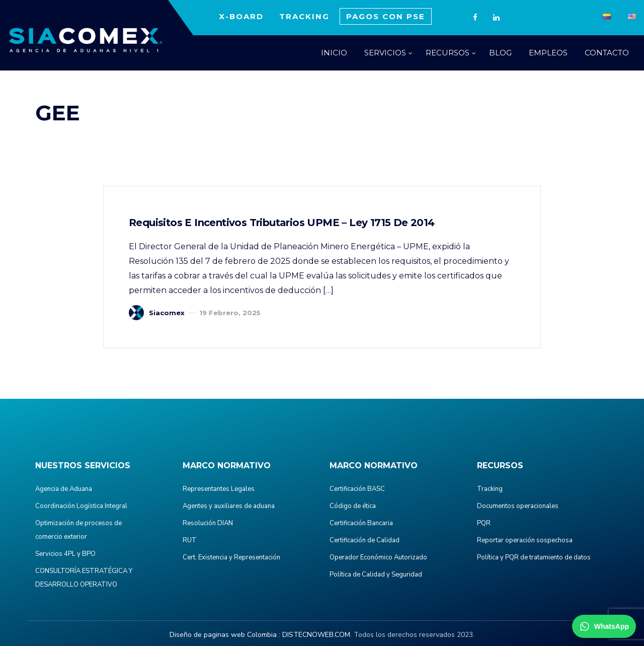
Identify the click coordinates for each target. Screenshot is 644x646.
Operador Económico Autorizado (378, 557)
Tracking (490, 489)
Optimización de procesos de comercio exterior (78, 530)
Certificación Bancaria (361, 523)
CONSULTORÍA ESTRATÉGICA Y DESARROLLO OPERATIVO (84, 578)
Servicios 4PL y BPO (65, 554)
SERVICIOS (385, 53)
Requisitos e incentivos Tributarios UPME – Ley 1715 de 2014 (282, 223)
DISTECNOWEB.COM (316, 635)
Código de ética (353, 506)
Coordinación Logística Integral (81, 506)
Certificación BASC (357, 489)
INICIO (334, 53)
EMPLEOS (548, 53)
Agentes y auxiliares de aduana (229, 506)
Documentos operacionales (518, 506)
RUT (190, 540)
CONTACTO (607, 53)
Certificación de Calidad (365, 540)
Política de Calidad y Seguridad (376, 575)
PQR (484, 523)
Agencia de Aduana (64, 489)
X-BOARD (241, 16)
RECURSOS (448, 53)
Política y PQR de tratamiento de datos (534, 557)
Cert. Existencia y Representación (231, 557)
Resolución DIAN (208, 523)
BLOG (500, 53)
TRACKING (304, 16)
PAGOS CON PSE (386, 16)
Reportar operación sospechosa (525, 540)
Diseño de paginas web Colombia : (225, 635)
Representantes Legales (219, 489)
